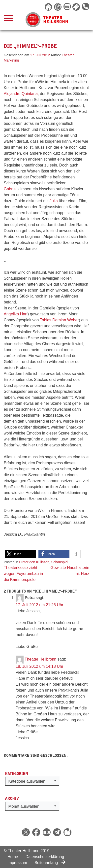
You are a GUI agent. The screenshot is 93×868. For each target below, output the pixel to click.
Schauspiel (60, 562)
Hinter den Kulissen (34, 562)
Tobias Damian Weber (59, 320)
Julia (54, 201)
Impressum (17, 863)
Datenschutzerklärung (45, 857)
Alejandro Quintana (21, 94)
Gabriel (10, 189)
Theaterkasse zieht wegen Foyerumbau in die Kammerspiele (23, 574)
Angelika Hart (16, 314)
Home (13, 857)
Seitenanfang (50, 863)
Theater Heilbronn (40, 659)
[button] (20, 554)
